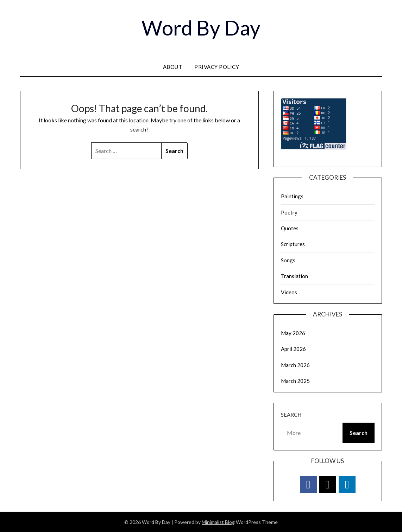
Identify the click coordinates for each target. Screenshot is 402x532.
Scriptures (293, 244)
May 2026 (293, 333)
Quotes (290, 228)
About (173, 67)
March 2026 (295, 365)
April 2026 (293, 349)
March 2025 (295, 381)
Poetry (289, 212)
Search (291, 415)
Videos (289, 292)
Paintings (292, 196)
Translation (294, 276)
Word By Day (201, 28)
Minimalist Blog (218, 522)
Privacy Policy (217, 67)
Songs (288, 260)
